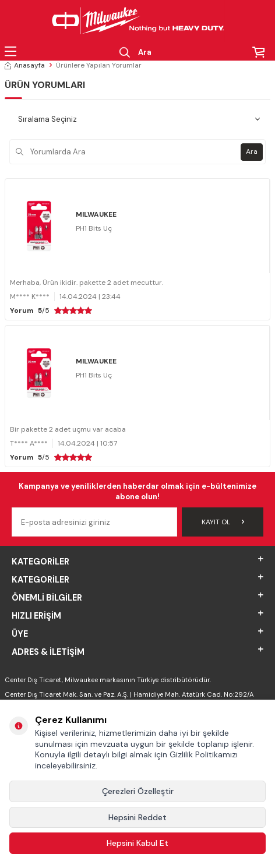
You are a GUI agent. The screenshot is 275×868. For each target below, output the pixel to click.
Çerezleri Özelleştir (138, 791)
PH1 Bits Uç (94, 228)
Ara (252, 151)
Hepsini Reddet (137, 817)
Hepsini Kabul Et (137, 843)
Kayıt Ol (223, 522)
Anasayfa (25, 65)
